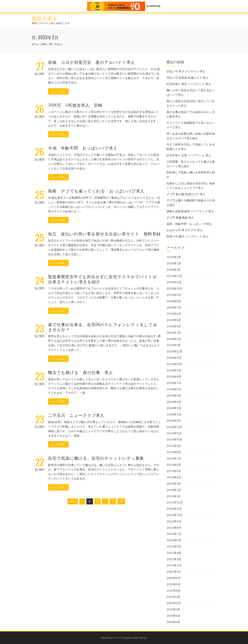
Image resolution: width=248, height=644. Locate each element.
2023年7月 (174, 458)
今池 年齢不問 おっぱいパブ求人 (83, 148)
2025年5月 (174, 320)
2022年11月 (174, 509)
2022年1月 (174, 572)
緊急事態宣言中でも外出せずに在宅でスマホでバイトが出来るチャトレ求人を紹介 (103, 279)
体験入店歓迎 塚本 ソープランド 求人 (190, 211)
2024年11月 (174, 358)
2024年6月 (174, 389)
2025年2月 (174, 339)
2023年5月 (174, 471)
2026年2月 (174, 263)
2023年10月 (174, 440)
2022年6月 (174, 540)
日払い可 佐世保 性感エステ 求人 (187, 78)
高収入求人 (45, 18)
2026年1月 (174, 270)
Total (126, 638)
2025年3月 (174, 333)
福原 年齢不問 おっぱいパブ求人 (189, 224)
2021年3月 (174, 597)
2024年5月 (174, 396)
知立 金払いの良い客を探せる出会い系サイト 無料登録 (104, 234)
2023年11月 (174, 433)
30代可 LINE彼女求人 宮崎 (75, 105)
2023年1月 (174, 496)
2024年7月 (174, 383)
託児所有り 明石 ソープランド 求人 (189, 84)
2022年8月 (174, 528)
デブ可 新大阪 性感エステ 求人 (186, 194)
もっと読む (58, 91)
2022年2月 (174, 565)
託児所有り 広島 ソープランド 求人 (189, 155)
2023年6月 (174, 465)
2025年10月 (174, 289)
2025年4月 (174, 326)
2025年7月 (174, 308)
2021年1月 (173, 609)
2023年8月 (174, 452)
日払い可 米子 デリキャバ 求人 (186, 71)
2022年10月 (175, 515)
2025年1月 (174, 345)
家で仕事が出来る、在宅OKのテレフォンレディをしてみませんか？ (103, 327)
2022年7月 (174, 534)
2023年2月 (174, 490)
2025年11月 (174, 282)
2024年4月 (174, 402)
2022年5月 (174, 547)
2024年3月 (174, 408)
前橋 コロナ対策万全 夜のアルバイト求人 (91, 62)
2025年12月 (174, 276)
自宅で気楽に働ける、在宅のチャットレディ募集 (96, 458)
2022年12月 (175, 502)
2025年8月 (174, 301)
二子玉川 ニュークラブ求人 (76, 415)
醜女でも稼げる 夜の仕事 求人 (81, 372)
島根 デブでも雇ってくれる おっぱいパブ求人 (96, 191)
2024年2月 (174, 414)
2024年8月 (174, 377)
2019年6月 (174, 616)
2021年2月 (174, 603)
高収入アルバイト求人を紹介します (50, 23)
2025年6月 (174, 314)
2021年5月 (174, 584)
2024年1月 (174, 421)
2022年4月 (174, 553)
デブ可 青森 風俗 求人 (180, 218)
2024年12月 (175, 351)
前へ (73, 501)
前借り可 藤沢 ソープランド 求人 (187, 236)
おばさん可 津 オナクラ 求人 (185, 230)
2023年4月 (174, 477)
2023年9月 (174, 446)
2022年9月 (174, 521)
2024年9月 (174, 370)
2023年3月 (174, 484)
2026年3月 (174, 257)
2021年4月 (174, 591)
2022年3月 (174, 559)
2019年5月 (173, 622)
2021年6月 (174, 578)
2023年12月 (174, 427)
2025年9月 (174, 295)
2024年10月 (174, 364)
